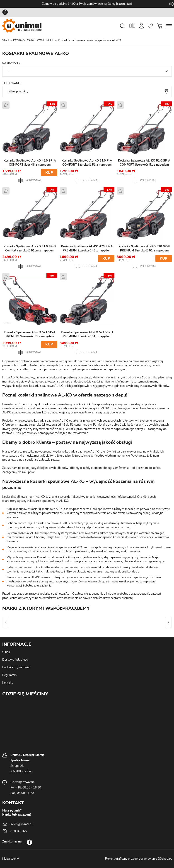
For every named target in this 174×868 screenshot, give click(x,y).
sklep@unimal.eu (22, 824)
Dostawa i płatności (15, 660)
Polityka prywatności (16, 667)
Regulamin (9, 675)
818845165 (19, 831)
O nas (6, 652)
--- (10, 71)
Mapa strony (11, 859)
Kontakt (7, 683)
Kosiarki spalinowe (70, 40)
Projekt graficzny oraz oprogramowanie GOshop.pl (138, 859)
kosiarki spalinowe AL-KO (104, 40)
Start (6, 40)
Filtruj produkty (18, 91)
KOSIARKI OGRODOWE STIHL (34, 40)
